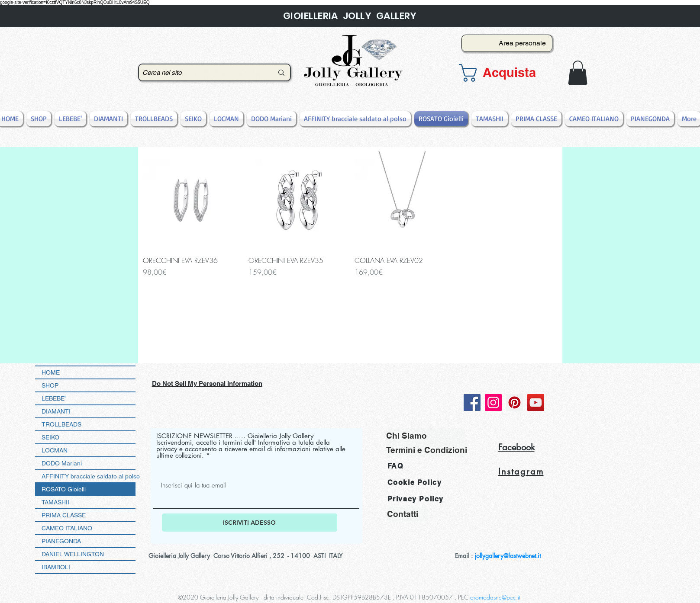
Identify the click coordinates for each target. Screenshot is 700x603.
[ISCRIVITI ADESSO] (250, 523)
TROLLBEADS (61, 424)
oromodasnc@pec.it (495, 597)
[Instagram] (493, 403)
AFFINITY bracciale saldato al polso (89, 476)
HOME (51, 372)
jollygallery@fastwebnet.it (508, 556)
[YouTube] (536, 403)
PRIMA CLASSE (64, 515)
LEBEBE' (54, 398)
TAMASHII (55, 502)
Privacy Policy (416, 499)
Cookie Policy (415, 483)
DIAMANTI (56, 411)
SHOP (50, 385)
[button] (504, 73)
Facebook (516, 447)
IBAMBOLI (56, 567)
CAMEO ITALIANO (67, 528)
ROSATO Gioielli (64, 489)
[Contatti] (407, 514)
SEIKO (50, 437)
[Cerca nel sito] (201, 72)
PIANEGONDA (61, 541)
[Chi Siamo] (426, 435)
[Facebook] (472, 403)
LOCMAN (55, 450)
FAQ (395, 466)
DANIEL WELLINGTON (73, 554)
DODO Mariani (62, 463)
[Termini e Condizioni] (427, 450)
